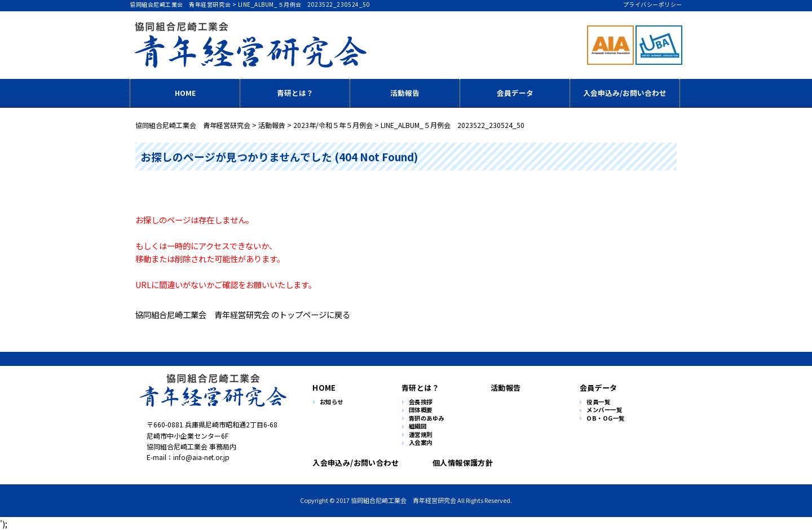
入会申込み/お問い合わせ (625, 93)
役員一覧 (598, 402)
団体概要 (421, 410)
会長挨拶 (421, 402)
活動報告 (405, 93)
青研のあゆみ (427, 419)
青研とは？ (295, 93)
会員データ (515, 93)
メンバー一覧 (604, 410)
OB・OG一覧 (606, 419)
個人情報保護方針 (458, 463)
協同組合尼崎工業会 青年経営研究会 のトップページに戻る (243, 314)
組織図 (418, 427)
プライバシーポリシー (653, 4)
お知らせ (332, 402)
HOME (185, 93)
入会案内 (421, 443)
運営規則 (421, 435)
